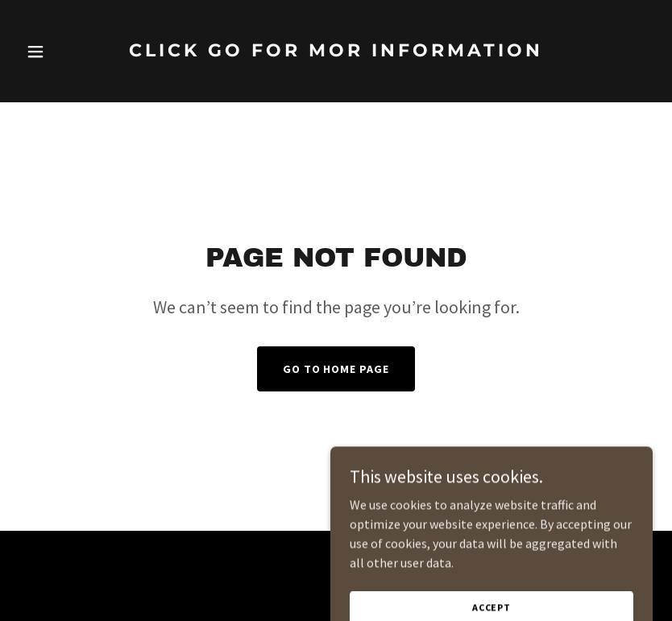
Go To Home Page (336, 369)
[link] (336, 73)
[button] (67, 52)
